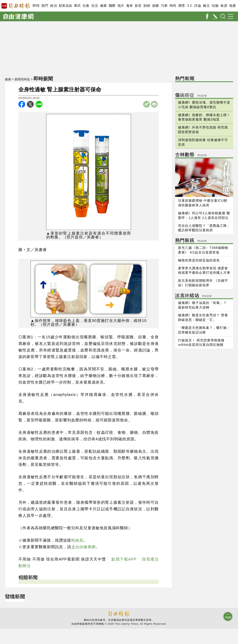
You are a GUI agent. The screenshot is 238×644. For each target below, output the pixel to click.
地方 (121, 6)
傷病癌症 (191, 96)
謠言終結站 (193, 296)
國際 (112, 6)
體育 (182, 6)
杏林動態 (191, 155)
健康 (103, 6)
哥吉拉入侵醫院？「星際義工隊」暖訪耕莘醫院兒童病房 (204, 228)
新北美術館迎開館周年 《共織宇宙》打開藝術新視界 (203, 283)
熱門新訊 (191, 241)
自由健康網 (85, 547)
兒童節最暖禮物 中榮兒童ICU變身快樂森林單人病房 (203, 203)
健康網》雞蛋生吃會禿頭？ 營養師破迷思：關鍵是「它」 (203, 318)
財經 (147, 6)
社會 (86, 6)
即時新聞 (43, 79)
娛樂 (156, 6)
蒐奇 (130, 6)
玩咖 (215, 6)
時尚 (173, 6)
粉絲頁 (77, 540)
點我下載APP (124, 559)
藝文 (206, 6)
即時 (36, 6)
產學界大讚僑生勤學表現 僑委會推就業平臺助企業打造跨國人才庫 (204, 271)
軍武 (77, 6)
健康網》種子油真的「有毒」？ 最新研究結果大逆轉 (202, 305)
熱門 (45, 6)
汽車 (164, 6)
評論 (198, 6)
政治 (54, 6)
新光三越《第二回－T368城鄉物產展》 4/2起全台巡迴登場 (203, 250)
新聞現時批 (22, 79)
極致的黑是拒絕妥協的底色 (199, 260)
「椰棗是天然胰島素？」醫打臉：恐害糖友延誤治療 (204, 330)
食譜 (224, 6)
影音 (138, 6)
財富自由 (65, 6)
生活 (95, 6)
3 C (190, 6)
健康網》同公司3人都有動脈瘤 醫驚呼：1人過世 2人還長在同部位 (204, 216)
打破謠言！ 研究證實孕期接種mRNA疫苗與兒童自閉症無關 (201, 343)
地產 (232, 6)
